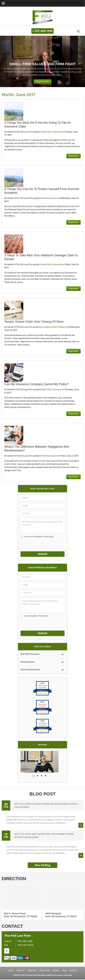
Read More (73, 156)
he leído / (36, 616)
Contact (75, 970)
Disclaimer (39, 537)
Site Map (68, 976)
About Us (19, 970)
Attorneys (32, 970)
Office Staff (45, 970)
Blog (66, 970)
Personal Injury (49, 198)
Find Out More (42, 82)
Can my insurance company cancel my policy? (36, 384)
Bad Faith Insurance (52, 132)
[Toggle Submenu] (63, 653)
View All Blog (42, 864)
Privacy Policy (49, 537)
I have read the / (39, 537)
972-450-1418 (44, 31)
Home (9, 970)
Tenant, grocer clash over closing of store (34, 322)
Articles (57, 970)
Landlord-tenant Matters (54, 327)
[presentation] (40, 545)
